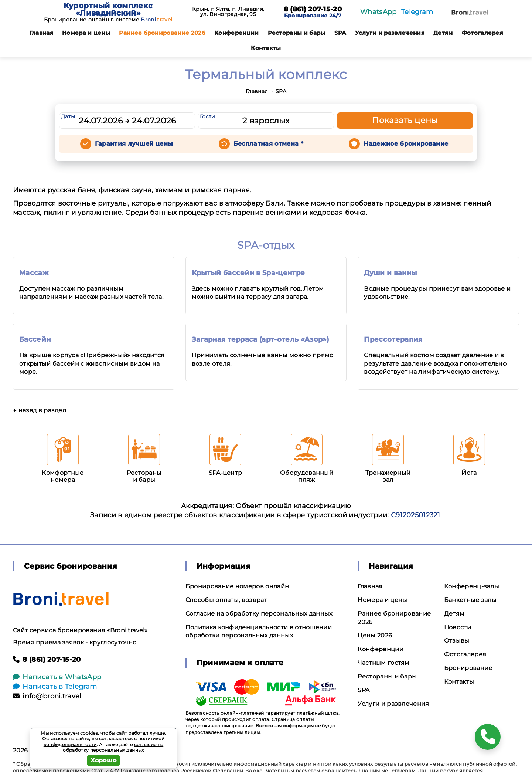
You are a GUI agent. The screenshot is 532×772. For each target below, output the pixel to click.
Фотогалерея (482, 33)
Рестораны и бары (297, 33)
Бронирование (468, 668)
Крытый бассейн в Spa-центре (248, 273)
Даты (68, 116)
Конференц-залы (472, 586)
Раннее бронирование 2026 (162, 33)
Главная (41, 33)
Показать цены (405, 120)
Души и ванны (390, 273)
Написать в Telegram (55, 687)
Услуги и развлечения (390, 33)
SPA (340, 33)
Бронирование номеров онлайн (237, 586)
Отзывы (457, 641)
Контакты (266, 48)
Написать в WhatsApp (57, 677)
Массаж (34, 273)
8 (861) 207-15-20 (313, 10)
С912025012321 (415, 515)
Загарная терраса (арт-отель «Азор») (260, 339)
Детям (443, 33)
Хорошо (104, 760)
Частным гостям (383, 663)
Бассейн (35, 339)
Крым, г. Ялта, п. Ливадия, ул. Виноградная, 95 (228, 11)
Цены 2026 (375, 635)
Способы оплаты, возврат (226, 600)
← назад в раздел (40, 410)
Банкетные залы (470, 600)
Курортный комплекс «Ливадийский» (108, 9)
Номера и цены (86, 33)
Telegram (417, 12)
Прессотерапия (393, 339)
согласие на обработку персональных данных (113, 747)
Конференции (237, 33)
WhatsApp (378, 12)
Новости (458, 627)
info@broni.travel (47, 696)
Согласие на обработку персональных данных (259, 614)
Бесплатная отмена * (268, 144)
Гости (208, 116)
